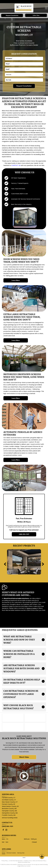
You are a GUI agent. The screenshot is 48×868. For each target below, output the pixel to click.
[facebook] (3, 830)
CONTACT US (16, 165)
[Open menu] (46, 8)
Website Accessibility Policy (24, 862)
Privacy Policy (5, 861)
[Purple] (35, 718)
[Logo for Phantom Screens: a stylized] (13, 718)
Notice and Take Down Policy (39, 861)
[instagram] (6, 830)
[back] (5, 564)
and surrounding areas (10, 818)
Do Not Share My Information (16, 861)
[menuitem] (4, 853)
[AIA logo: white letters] (35, 727)
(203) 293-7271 (7, 826)
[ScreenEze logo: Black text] (13, 727)
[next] (43, 564)
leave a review (32, 608)
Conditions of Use (28, 861)
